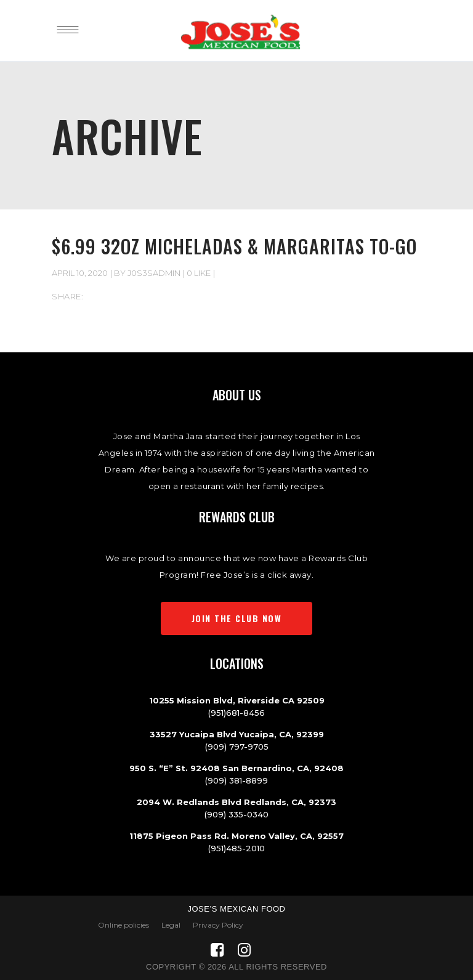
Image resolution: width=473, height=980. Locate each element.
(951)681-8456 (236, 713)
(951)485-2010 (236, 848)
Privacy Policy (218, 925)
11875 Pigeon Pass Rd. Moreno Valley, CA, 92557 (236, 836)
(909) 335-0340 (236, 814)
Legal (171, 925)
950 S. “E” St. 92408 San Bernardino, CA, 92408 (236, 768)
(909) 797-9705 (237, 747)
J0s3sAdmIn (154, 273)
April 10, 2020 (80, 273)
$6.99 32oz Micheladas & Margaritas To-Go (234, 246)
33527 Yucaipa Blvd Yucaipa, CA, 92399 (237, 734)
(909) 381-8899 (236, 780)
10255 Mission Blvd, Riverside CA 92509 (237, 700)
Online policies (123, 925)
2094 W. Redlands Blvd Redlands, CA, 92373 (236, 802)
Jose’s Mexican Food (236, 909)
